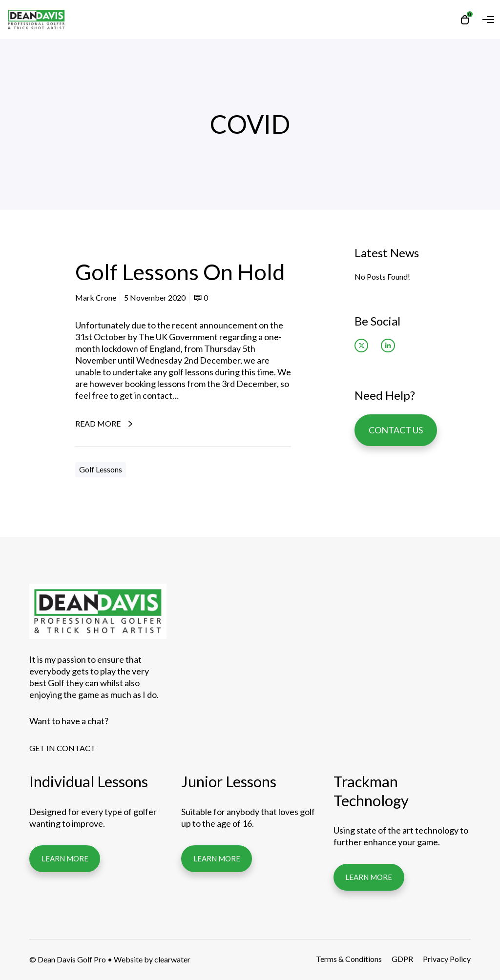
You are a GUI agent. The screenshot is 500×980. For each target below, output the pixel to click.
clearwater (172, 959)
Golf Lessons (101, 469)
